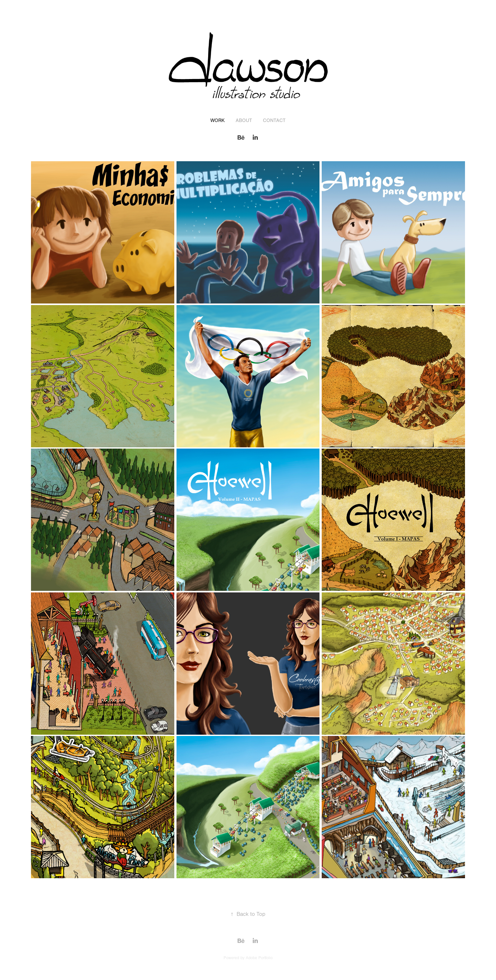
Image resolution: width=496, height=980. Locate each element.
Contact (274, 120)
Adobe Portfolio (259, 958)
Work (217, 120)
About (244, 120)
